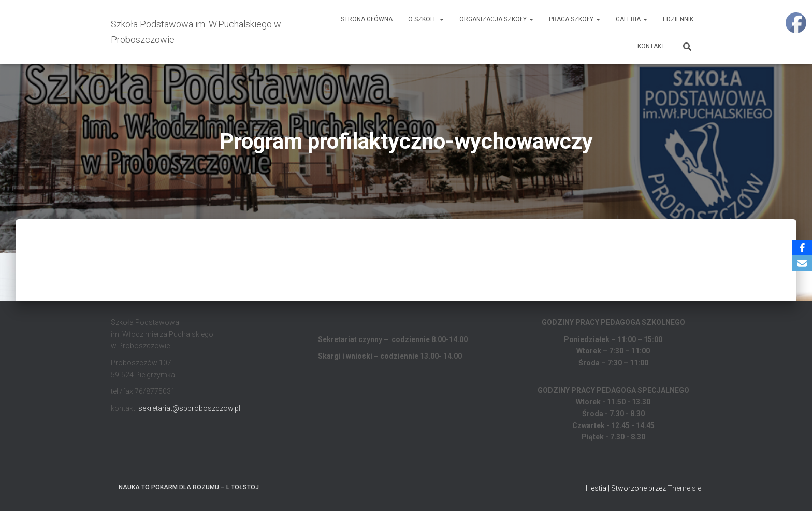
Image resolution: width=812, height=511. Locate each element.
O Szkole (426, 19)
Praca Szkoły (575, 19)
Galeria (632, 19)
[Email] (802, 263)
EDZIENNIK (678, 19)
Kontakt (651, 46)
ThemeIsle (684, 488)
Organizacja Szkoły (496, 19)
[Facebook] (802, 248)
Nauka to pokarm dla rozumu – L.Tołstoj (189, 487)
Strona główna (367, 19)
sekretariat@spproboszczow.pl (189, 408)
